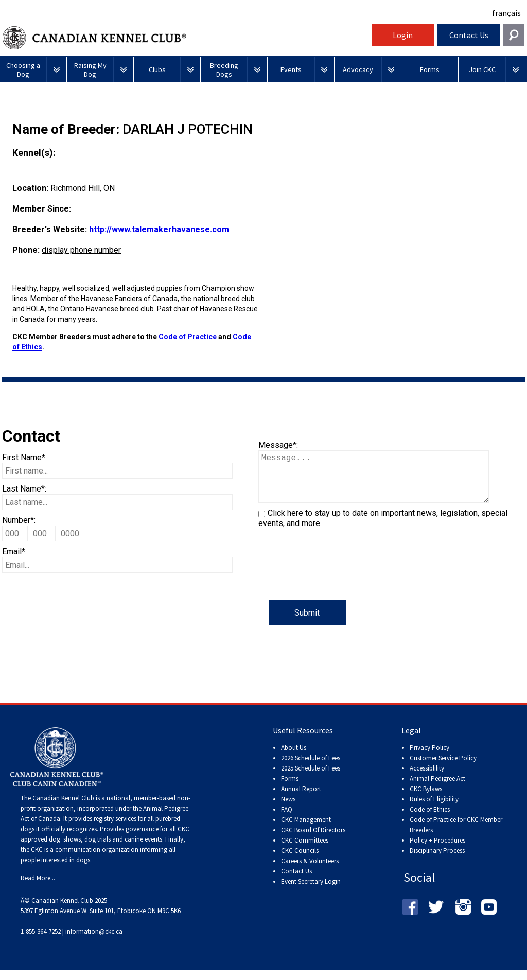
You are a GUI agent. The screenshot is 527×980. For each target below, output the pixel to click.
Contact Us (469, 35)
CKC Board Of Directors (313, 840)
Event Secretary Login (311, 892)
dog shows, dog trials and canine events (106, 850)
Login (403, 35)
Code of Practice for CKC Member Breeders (456, 835)
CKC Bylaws (426, 799)
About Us (294, 758)
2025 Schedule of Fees (311, 778)
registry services (114, 829)
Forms (290, 789)
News (288, 809)
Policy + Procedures (437, 851)
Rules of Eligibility (434, 809)
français (506, 13)
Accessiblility (427, 778)
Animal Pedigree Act (437, 789)
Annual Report (301, 799)
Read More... (38, 888)
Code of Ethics (430, 820)
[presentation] (337, 580)
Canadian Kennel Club (186, 38)
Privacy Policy (429, 758)
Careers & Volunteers (310, 871)
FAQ (287, 820)
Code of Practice (188, 337)
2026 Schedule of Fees (311, 768)
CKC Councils (300, 861)
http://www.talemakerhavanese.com (159, 229)
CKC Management (306, 830)
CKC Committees (305, 851)
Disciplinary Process (437, 861)
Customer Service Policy (443, 768)
